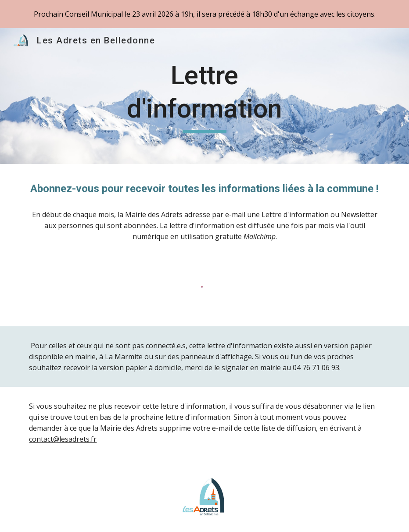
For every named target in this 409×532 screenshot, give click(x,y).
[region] (204, 14)
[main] (204, 96)
